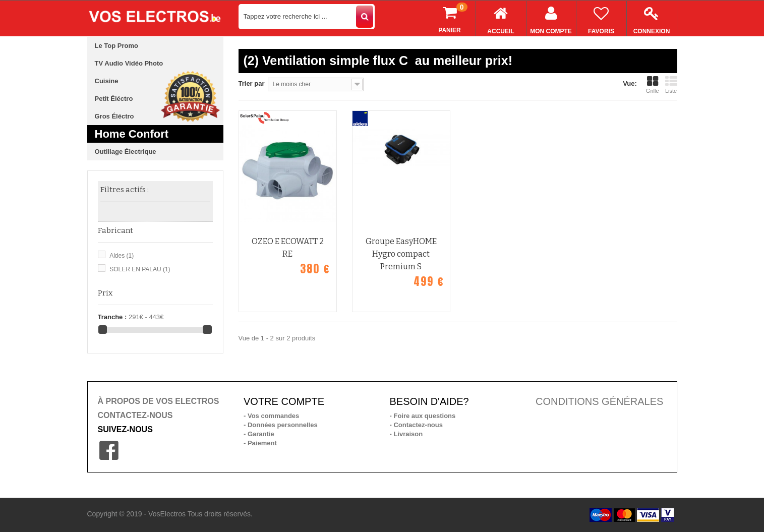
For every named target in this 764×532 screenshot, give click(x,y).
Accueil (501, 18)
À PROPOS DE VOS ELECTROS (159, 401)
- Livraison (406, 434)
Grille (653, 85)
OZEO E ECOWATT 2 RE (288, 248)
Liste (671, 85)
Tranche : (112, 317)
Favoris (601, 18)
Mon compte (551, 18)
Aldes (122, 256)
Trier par (252, 83)
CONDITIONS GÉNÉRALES (599, 401)
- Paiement (260, 443)
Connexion (652, 18)
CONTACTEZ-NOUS (135, 415)
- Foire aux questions (423, 416)
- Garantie (259, 434)
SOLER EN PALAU (140, 269)
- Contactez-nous (416, 425)
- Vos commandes (271, 416)
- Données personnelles (281, 425)
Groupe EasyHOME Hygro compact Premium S (401, 254)
